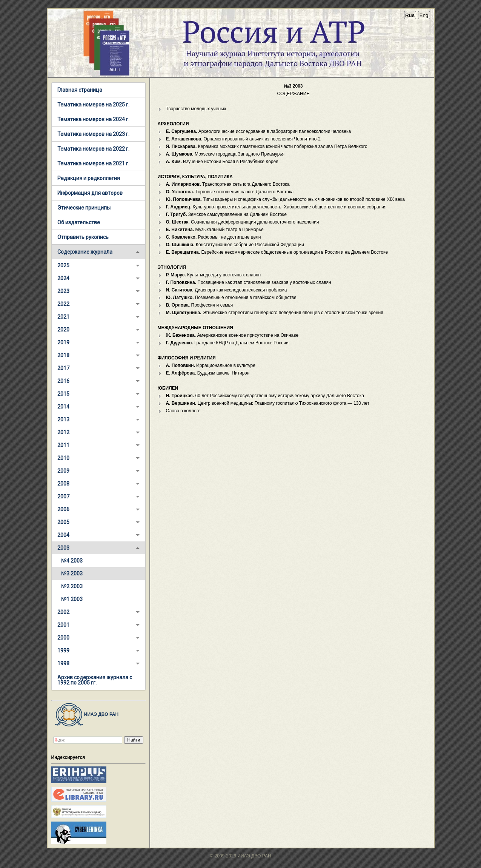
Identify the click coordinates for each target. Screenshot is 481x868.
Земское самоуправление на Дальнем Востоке (226, 214)
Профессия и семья (200, 305)
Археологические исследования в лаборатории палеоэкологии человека (259, 131)
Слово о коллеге (183, 411)
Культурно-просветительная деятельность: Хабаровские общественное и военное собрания (276, 207)
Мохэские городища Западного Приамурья (225, 154)
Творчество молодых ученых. (197, 109)
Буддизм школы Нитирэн (208, 373)
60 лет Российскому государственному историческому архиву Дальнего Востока (265, 396)
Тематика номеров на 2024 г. (93, 119)
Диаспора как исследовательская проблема (227, 290)
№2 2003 (72, 586)
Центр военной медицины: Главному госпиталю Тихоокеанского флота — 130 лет (268, 403)
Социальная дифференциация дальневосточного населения (243, 222)
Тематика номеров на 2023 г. (93, 134)
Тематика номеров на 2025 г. (93, 105)
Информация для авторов (90, 193)
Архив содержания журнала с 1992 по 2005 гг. (95, 680)
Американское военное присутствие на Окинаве (232, 335)
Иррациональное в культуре (211, 365)
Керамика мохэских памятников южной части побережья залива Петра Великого (267, 146)
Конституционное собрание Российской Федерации (235, 245)
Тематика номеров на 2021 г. (93, 163)
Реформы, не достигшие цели (214, 237)
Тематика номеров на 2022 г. (93, 149)
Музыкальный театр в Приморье (215, 230)
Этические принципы (84, 208)
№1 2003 (72, 599)
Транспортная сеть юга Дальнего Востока (228, 184)
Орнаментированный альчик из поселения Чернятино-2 (243, 139)
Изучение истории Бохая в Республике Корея (222, 162)
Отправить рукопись (83, 237)
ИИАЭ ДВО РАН (85, 714)
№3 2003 (72, 574)
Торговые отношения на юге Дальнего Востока (230, 192)
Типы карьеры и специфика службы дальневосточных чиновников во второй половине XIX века (285, 199)
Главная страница (80, 90)
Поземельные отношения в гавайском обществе (231, 298)
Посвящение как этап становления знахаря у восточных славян (249, 282)
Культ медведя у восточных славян (214, 275)
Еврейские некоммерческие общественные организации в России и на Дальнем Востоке (277, 252)
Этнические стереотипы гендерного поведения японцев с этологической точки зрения (275, 313)
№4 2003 (72, 561)
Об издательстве (79, 222)
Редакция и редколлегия (89, 178)
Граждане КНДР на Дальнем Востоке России (227, 343)
